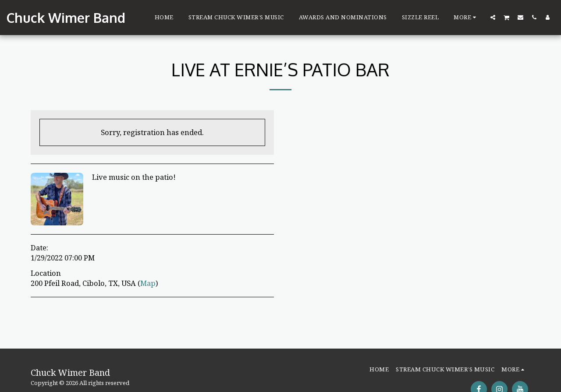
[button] (493, 17)
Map (148, 283)
